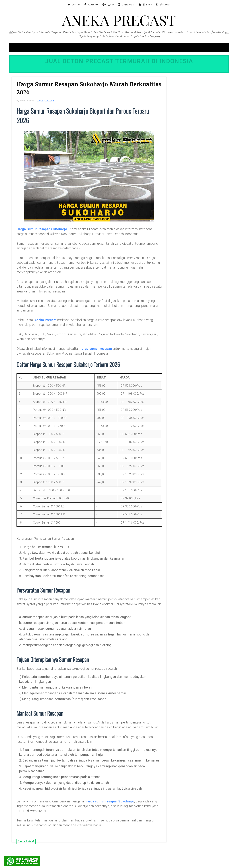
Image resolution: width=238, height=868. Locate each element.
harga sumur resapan (100, 355)
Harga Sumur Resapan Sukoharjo (46, 231)
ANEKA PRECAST (119, 20)
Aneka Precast (50, 327)
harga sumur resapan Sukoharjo (114, 818)
